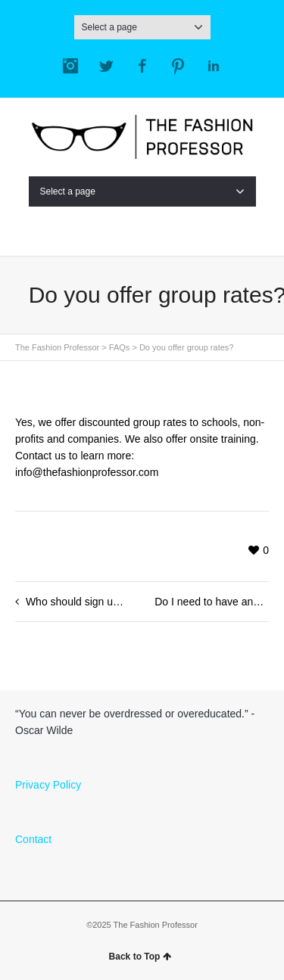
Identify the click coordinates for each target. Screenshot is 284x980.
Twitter (106, 66)
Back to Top (140, 957)
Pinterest (178, 66)
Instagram (70, 66)
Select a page (142, 27)
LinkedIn (214, 66)
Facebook (142, 66)
